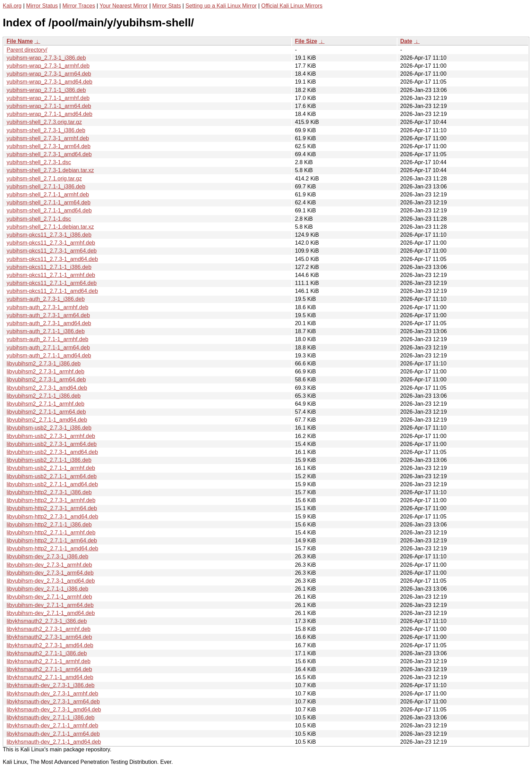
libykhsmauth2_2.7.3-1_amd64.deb (50, 645)
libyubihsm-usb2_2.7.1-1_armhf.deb (51, 468)
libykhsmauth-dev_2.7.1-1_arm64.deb (53, 734)
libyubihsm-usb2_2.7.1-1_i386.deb (49, 460)
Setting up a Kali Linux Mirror (221, 6)
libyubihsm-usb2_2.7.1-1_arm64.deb (52, 476)
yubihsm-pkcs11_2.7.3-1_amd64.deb (52, 259)
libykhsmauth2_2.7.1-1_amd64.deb (50, 677)
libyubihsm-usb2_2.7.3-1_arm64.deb (52, 444)
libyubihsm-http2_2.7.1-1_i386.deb (49, 525)
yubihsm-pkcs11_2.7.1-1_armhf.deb (51, 275)
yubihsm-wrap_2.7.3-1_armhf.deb (48, 66)
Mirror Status (42, 6)
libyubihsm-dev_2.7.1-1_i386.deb (48, 589)
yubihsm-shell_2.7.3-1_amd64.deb (49, 154)
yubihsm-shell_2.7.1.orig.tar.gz (44, 179)
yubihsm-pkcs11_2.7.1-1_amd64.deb (52, 291)
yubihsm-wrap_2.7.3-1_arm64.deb (49, 74)
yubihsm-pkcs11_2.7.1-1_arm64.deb (52, 283)
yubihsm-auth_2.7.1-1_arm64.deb (48, 348)
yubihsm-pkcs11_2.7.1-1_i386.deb (49, 267)
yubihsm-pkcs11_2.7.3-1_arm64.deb (52, 251)
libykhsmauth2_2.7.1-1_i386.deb (47, 653)
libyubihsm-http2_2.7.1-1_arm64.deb (52, 541)
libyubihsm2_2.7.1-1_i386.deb (44, 396)
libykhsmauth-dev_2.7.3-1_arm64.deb (53, 702)
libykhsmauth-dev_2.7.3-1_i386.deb (51, 685)
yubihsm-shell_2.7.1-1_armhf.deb (48, 195)
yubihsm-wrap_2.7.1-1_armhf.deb (48, 98)
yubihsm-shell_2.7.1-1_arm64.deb (49, 202)
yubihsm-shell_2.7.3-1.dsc (39, 162)
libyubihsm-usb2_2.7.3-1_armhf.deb (51, 436)
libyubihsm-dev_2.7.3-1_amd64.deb (51, 581)
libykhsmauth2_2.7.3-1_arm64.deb (49, 637)
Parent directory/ (27, 50)
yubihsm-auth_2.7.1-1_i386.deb (46, 331)
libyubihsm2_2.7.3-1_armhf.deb (45, 372)
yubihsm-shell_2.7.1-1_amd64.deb (49, 210)
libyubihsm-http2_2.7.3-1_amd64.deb (52, 517)
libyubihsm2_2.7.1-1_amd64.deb (47, 420)
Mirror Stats (167, 6)
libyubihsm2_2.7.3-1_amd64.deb (47, 388)
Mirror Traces (79, 6)
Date (406, 41)
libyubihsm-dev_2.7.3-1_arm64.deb (50, 573)
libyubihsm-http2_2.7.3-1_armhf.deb (51, 500)
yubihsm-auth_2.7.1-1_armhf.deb (48, 339)
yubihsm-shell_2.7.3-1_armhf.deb (48, 138)
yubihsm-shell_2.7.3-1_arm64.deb (49, 146)
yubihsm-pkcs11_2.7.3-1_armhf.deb (51, 243)
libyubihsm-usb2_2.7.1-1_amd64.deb (52, 484)
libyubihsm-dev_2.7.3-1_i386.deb (48, 556)
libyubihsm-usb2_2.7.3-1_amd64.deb (52, 452)
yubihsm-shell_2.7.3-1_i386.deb (46, 130)
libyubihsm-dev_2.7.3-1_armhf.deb (49, 565)
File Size (306, 41)
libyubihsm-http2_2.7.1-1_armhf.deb (51, 533)
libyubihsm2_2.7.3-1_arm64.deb (46, 379)
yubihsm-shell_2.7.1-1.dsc (39, 219)
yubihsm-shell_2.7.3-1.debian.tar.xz (50, 170)
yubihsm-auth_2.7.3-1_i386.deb (46, 299)
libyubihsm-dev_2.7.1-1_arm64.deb (50, 605)
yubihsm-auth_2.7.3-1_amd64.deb (49, 323)
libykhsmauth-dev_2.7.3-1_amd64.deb (54, 710)
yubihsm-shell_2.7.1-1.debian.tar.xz (50, 227)
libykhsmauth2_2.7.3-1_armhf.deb (49, 629)
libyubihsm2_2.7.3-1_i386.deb (44, 364)
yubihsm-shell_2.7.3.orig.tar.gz (44, 122)
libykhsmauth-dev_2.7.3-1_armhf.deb (52, 694)
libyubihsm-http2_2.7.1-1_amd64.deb (52, 548)
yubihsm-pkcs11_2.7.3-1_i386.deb (49, 235)
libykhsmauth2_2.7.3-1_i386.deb (47, 621)
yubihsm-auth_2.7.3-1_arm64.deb (48, 315)
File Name (20, 41)
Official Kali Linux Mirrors (292, 6)
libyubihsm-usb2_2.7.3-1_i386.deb (49, 428)
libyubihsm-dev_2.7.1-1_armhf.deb (49, 597)
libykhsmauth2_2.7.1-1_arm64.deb (49, 669)
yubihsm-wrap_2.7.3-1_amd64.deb (49, 82)
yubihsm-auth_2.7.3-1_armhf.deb (48, 307)
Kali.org (12, 6)
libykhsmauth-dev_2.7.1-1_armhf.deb (52, 725)
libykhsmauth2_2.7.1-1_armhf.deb (49, 661)
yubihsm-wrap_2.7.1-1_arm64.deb (49, 106)
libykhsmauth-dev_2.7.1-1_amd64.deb (54, 742)
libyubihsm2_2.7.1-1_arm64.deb (46, 412)
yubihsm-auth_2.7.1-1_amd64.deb (49, 356)
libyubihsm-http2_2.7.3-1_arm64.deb (52, 508)
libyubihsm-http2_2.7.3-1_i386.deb (49, 492)
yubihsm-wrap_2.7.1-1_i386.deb (46, 90)
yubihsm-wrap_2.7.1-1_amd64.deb (49, 114)
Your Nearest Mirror (124, 6)
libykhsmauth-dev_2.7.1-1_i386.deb (51, 718)
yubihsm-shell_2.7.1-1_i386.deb (46, 187)
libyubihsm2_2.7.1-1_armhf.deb (45, 404)
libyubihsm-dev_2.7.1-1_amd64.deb (51, 613)
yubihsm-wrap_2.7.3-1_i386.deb (46, 58)
